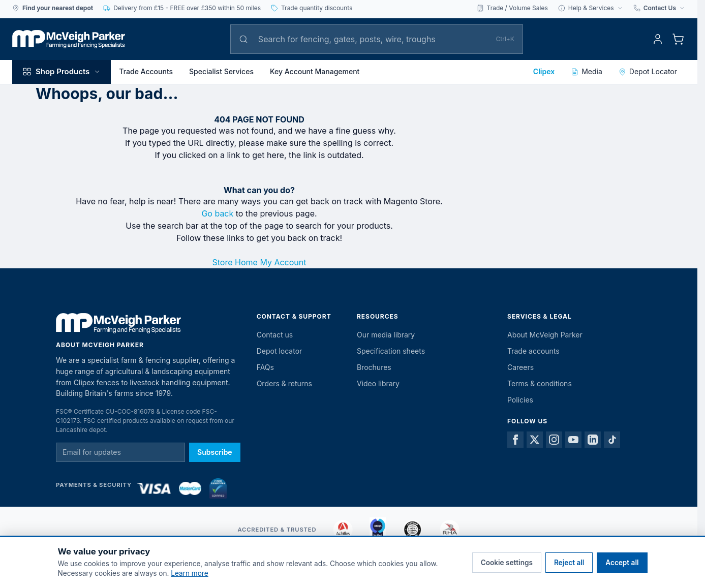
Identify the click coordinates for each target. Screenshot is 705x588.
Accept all (622, 563)
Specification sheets (391, 351)
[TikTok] (612, 440)
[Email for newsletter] (120, 452)
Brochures (374, 367)
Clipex (544, 71)
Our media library (386, 335)
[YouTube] (573, 440)
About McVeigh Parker (545, 335)
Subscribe (215, 452)
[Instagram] (554, 440)
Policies (520, 400)
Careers (520, 367)
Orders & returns (284, 383)
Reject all (569, 563)
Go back (217, 213)
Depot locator (280, 351)
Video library (378, 383)
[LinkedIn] (593, 440)
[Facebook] (515, 440)
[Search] (372, 39)
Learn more (189, 573)
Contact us (275, 335)
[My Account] (658, 39)
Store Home (235, 262)
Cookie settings (507, 563)
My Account (283, 262)
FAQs (265, 367)
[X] (535, 440)
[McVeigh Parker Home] (69, 39)
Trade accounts (533, 351)
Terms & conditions (540, 383)
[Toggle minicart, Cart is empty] (678, 39)
